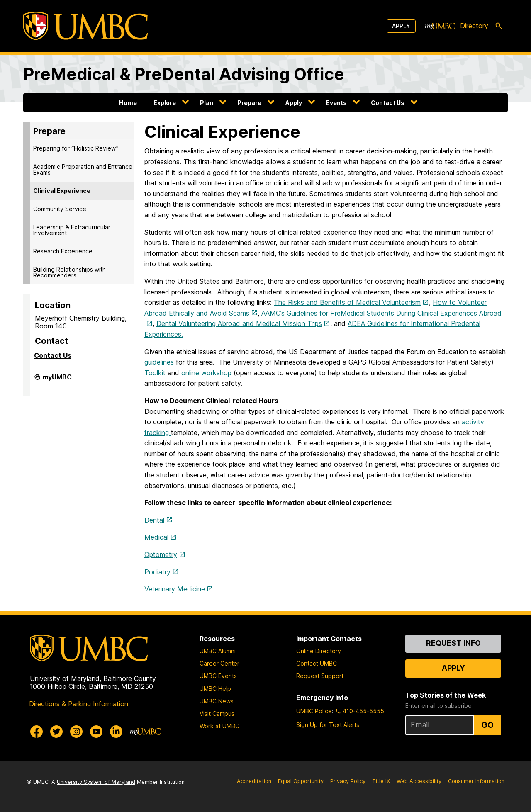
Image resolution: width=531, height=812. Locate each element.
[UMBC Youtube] (96, 732)
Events (336, 103)
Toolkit (155, 373)
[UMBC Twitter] (56, 732)
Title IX (381, 781)
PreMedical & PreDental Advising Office (184, 74)
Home (128, 103)
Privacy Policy (348, 781)
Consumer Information (476, 781)
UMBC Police (314, 711)
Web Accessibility (419, 781)
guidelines (159, 362)
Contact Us (388, 103)
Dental (154, 520)
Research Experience (63, 251)
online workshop (206, 373)
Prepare (249, 103)
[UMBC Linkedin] (116, 732)
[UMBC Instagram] (76, 732)
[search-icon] (499, 26)
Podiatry (157, 572)
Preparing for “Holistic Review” (76, 148)
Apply (401, 26)
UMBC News (217, 701)
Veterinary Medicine (175, 589)
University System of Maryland (96, 782)
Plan (207, 103)
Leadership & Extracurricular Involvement (72, 230)
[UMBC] (85, 26)
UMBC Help (215, 689)
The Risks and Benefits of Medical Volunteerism (347, 302)
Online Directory (319, 651)
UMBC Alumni (218, 651)
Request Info (453, 643)
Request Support (320, 676)
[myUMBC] (440, 26)
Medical (156, 537)
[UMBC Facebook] (37, 732)
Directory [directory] (474, 26)
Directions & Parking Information (79, 704)
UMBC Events (218, 676)
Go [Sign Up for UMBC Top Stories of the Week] (487, 725)
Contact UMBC (317, 663)
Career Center (219, 663)
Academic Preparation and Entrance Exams (83, 169)
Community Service (60, 209)
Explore (165, 103)
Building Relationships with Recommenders (69, 272)
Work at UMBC (219, 726)
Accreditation (254, 781)
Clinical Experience (62, 191)
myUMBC (57, 380)
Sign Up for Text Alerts (328, 725)
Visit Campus (217, 714)
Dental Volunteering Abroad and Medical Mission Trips (239, 323)
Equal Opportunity (301, 781)
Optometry (161, 554)
